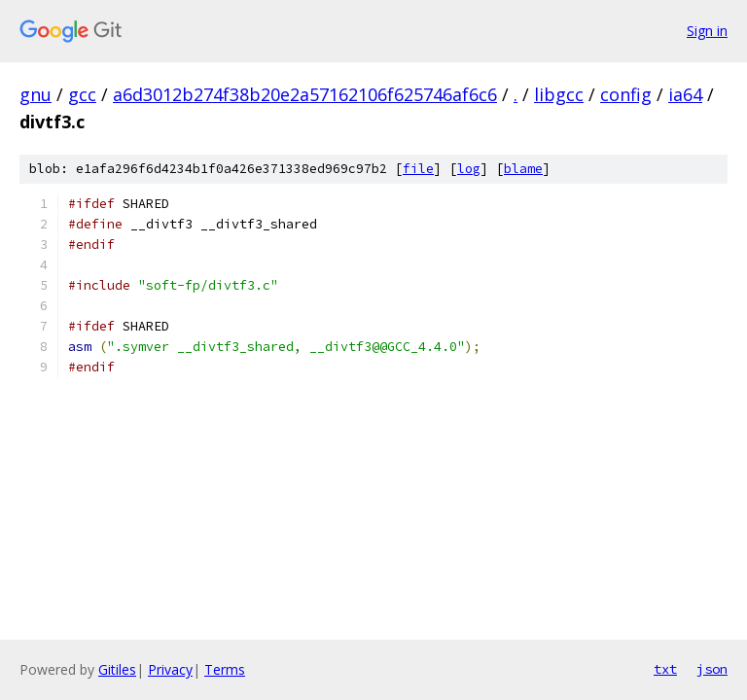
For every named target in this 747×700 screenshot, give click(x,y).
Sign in (707, 31)
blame (523, 169)
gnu (36, 94)
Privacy (170, 669)
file (418, 169)
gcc (82, 94)
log (469, 169)
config (626, 94)
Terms (225, 669)
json (712, 669)
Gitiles (117, 669)
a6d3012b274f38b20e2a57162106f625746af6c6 (305, 94)
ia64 (685, 94)
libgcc (559, 94)
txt (665, 669)
